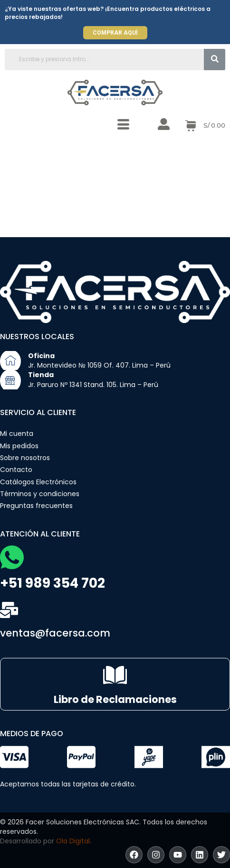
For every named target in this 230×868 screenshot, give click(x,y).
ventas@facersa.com (55, 633)
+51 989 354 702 (53, 583)
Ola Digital (73, 841)
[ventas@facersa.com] (9, 610)
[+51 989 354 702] (12, 557)
